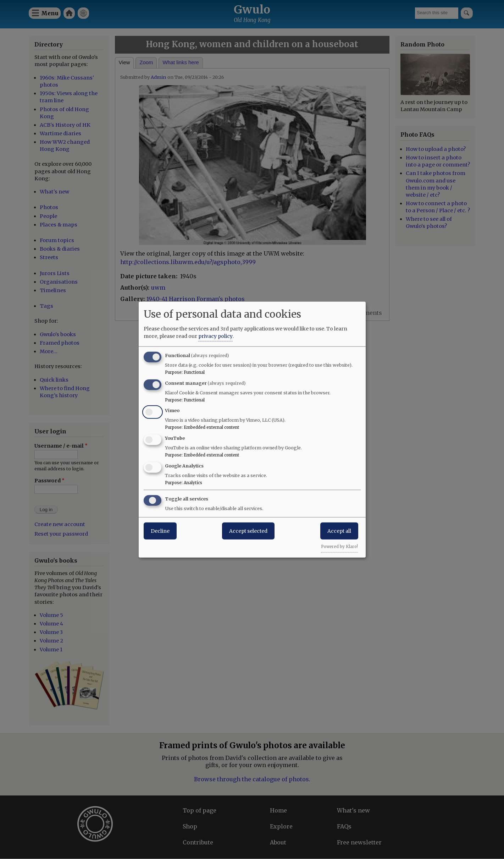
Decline (160, 531)
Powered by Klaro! (339, 546)
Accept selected (248, 531)
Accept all (339, 531)
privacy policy (215, 336)
